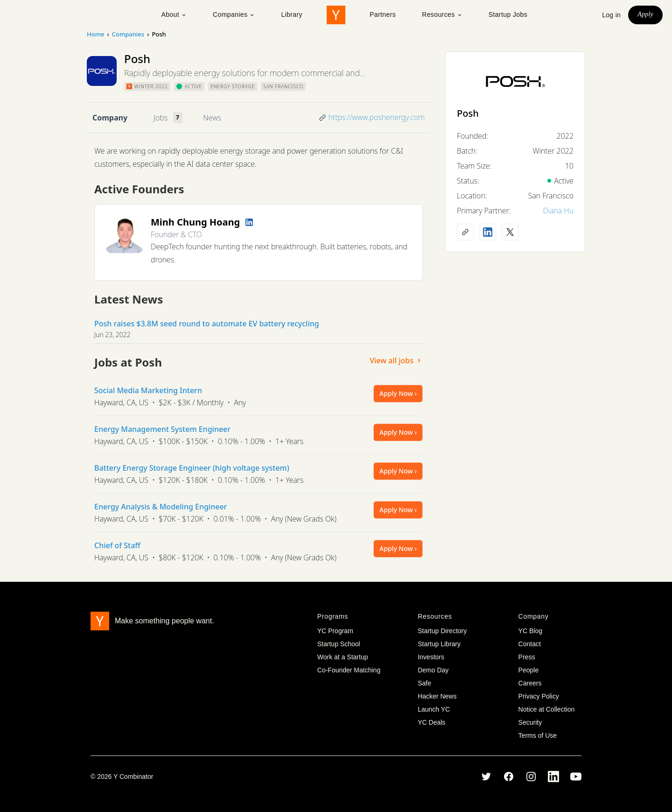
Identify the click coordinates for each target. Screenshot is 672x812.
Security (530, 722)
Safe (424, 683)
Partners (383, 14)
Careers (530, 683)
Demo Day (433, 670)
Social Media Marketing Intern (148, 390)
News (212, 118)
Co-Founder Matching (349, 670)
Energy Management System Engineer (162, 429)
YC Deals (431, 722)
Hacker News (437, 696)
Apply (645, 14)
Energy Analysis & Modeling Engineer (161, 507)
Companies (234, 14)
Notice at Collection (547, 709)
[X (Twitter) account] (510, 232)
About (174, 14)
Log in (611, 15)
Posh (468, 113)
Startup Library (439, 644)
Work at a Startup (343, 657)
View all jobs (396, 360)
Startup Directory (442, 631)
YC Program (335, 631)
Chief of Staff (117, 545)
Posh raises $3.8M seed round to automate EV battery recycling (207, 324)
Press (527, 657)
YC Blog (530, 631)
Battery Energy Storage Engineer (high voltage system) (192, 468)
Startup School (339, 644)
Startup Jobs (508, 14)
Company (110, 118)
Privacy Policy (539, 696)
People (529, 670)
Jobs (161, 118)
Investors (431, 657)
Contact (530, 644)
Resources (442, 14)
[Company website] (465, 232)
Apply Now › (398, 393)
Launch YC (434, 709)
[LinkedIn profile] (249, 222)
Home (95, 34)
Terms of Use (538, 735)
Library (292, 14)
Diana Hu (558, 211)
